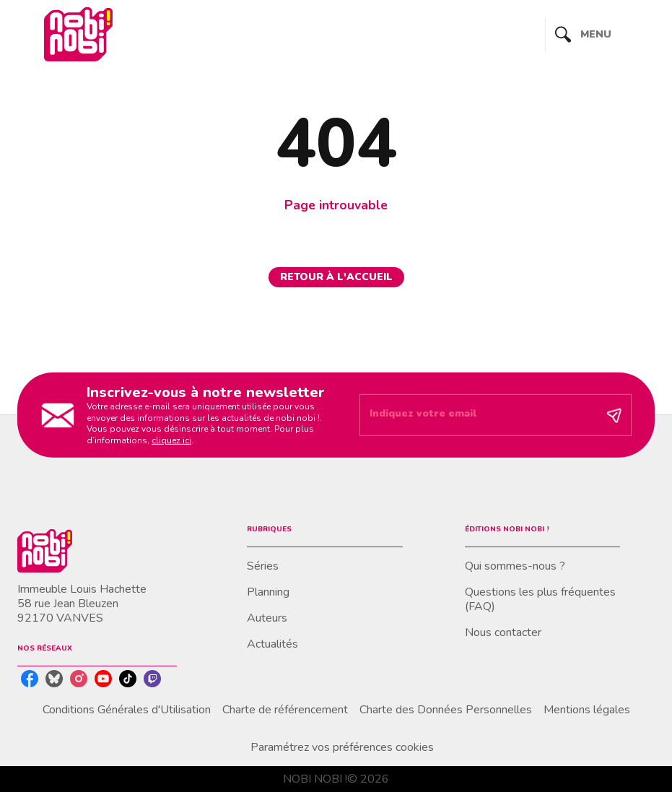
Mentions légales (587, 710)
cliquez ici (171, 440)
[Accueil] (78, 34)
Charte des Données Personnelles (446, 710)
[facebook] (30, 679)
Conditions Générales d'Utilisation (127, 710)
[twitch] (152, 679)
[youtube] (103, 679)
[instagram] (79, 679)
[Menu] (600, 35)
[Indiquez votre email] (478, 415)
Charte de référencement (285, 710)
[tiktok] (128, 679)
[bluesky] (54, 679)
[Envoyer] (614, 415)
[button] (336, 277)
